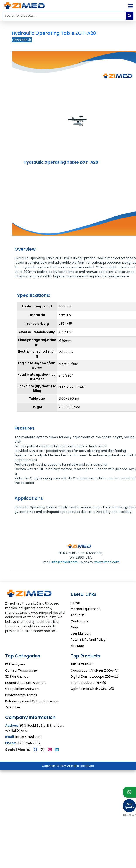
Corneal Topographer (22, 670)
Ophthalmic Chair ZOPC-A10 (92, 689)
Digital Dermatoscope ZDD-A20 (95, 677)
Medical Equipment (85, 609)
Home (75, 603)
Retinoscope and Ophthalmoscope (32, 701)
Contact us (79, 621)
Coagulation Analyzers (22, 689)
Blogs (75, 627)
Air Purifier (13, 707)
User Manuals (81, 633)
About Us (77, 615)
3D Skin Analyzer (17, 677)
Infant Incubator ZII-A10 (88, 683)
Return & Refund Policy (88, 640)
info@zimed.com (65, 562)
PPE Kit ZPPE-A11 (82, 664)
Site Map (77, 646)
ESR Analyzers (15, 664)
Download (22, 40)
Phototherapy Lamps (21, 695)
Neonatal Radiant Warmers (26, 683)
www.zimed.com (107, 562)
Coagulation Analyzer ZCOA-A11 (95, 670)
